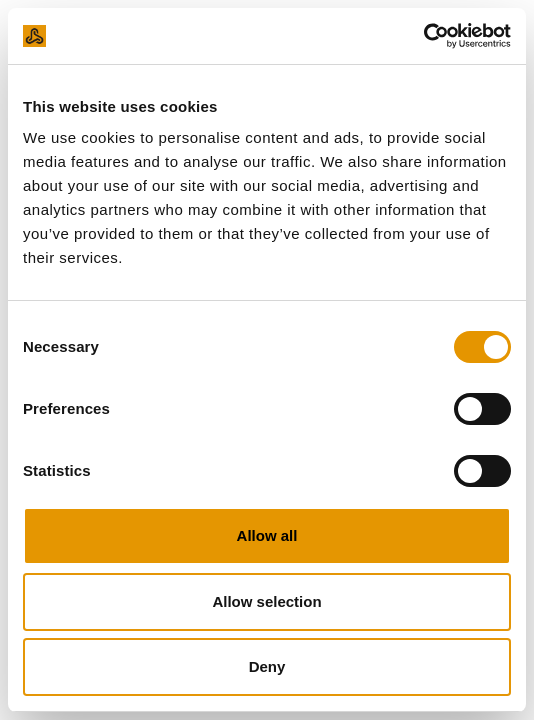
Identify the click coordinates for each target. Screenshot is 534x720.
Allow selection (266, 601)
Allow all (267, 535)
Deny (267, 666)
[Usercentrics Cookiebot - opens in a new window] (423, 36)
